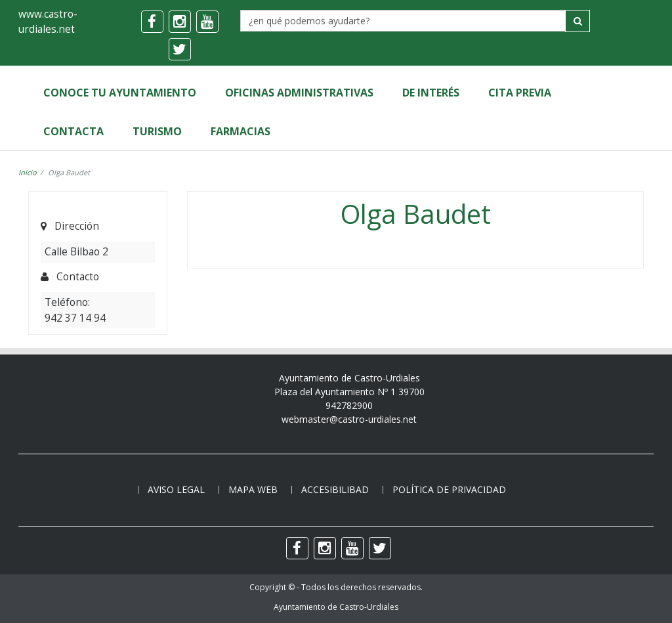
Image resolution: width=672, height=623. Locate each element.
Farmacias (241, 131)
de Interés (431, 93)
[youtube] (207, 22)
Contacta (73, 131)
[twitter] (180, 49)
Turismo (157, 131)
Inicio (28, 172)
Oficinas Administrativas (299, 93)
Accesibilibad (335, 489)
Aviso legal (176, 489)
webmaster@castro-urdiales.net (349, 419)
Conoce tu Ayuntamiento (120, 93)
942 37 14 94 (75, 318)
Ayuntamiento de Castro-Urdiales (336, 607)
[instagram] (180, 22)
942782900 (349, 405)
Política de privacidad (449, 489)
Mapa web (253, 489)
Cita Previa (520, 93)
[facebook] (152, 22)
